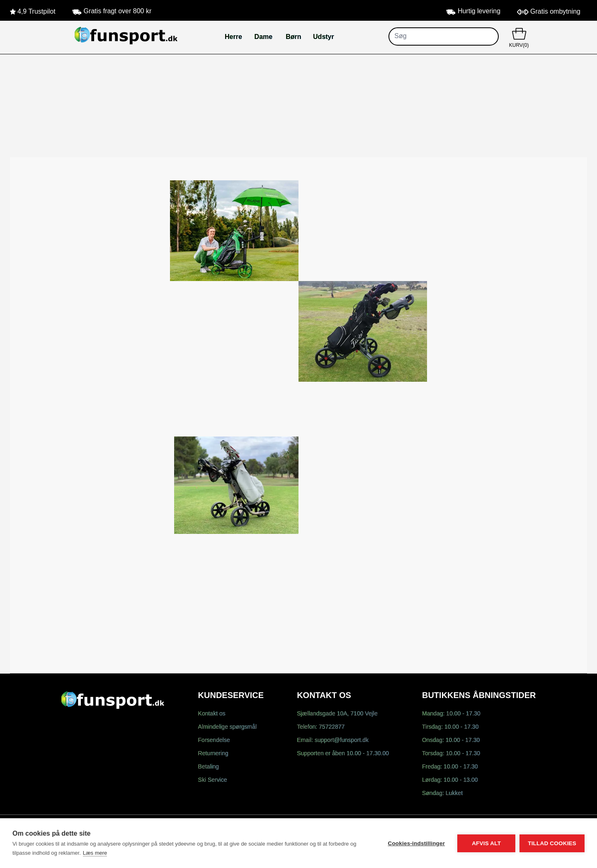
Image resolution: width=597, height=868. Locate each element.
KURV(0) (519, 37)
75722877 (332, 727)
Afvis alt (486, 843)
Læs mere (95, 853)
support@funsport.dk (342, 741)
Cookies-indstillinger (416, 843)
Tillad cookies (552, 843)
